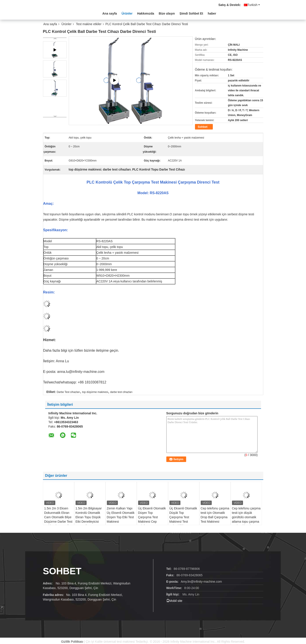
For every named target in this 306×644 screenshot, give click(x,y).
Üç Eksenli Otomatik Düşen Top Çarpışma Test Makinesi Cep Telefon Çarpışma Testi (152, 519)
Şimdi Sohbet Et (191, 13)
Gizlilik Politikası (72, 642)
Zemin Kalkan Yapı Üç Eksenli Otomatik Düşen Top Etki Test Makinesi (121, 515)
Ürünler (127, 13)
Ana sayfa (110, 13)
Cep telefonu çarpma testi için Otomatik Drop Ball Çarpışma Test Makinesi (215, 515)
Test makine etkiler (89, 24)
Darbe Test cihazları (68, 392)
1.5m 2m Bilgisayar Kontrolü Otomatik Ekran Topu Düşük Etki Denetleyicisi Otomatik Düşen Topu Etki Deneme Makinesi (89, 522)
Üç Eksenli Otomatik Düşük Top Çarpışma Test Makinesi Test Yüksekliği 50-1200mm (183, 519)
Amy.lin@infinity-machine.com (201, 582)
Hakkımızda (146, 13)
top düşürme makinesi (95, 392)
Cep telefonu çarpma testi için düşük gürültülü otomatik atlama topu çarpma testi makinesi (246, 517)
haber (212, 13)
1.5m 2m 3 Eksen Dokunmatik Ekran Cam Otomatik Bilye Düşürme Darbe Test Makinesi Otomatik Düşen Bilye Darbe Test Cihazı (58, 522)
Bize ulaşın (167, 13)
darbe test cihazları (121, 392)
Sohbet (203, 127)
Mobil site (174, 601)
